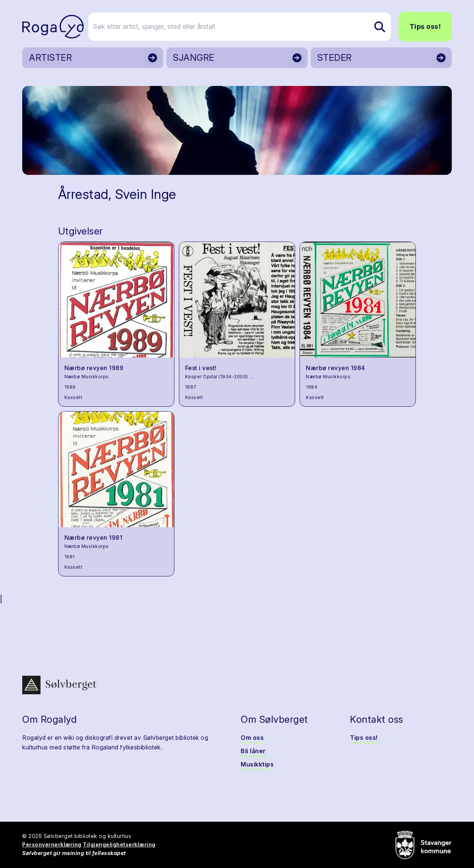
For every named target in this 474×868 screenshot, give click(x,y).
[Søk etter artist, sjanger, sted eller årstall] (240, 27)
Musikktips (257, 764)
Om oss (252, 738)
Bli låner (253, 751)
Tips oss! (425, 26)
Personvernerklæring (52, 844)
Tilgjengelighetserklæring (119, 844)
